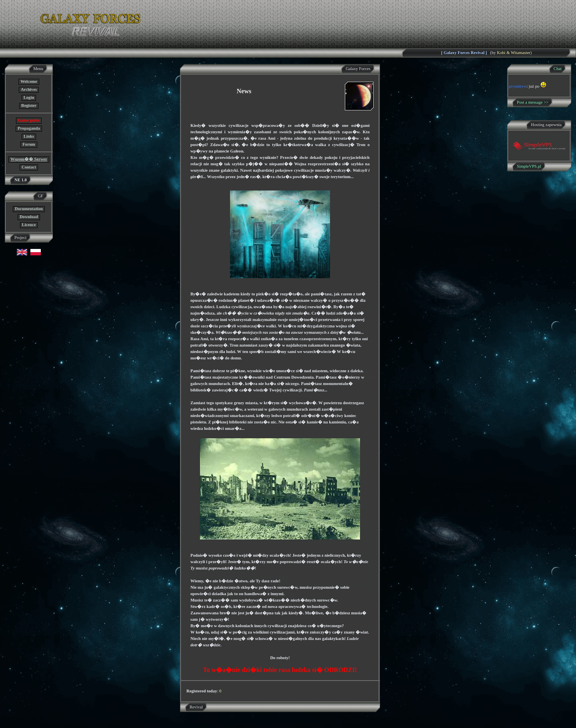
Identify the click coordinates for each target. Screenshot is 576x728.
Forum (29, 144)
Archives (29, 89)
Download (29, 217)
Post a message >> (533, 102)
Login (29, 97)
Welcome (29, 81)
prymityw (518, 86)
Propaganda (29, 128)
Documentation (29, 209)
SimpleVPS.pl (529, 166)
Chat (558, 69)
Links (29, 136)
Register (29, 105)
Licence (29, 225)
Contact (29, 167)
